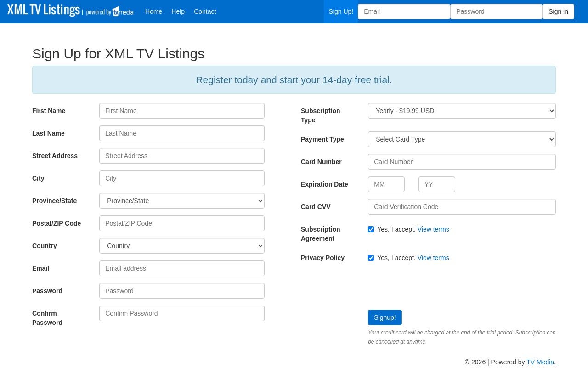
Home (154, 11)
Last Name (48, 133)
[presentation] (371, 287)
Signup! (385, 317)
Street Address (55, 156)
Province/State (54, 201)
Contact (205, 11)
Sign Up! (341, 11)
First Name (49, 111)
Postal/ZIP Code (57, 223)
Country (45, 246)
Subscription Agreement (321, 234)
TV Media (540, 362)
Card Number (321, 162)
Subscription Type (321, 115)
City (38, 178)
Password (47, 291)
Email (41, 268)
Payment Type (322, 139)
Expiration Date (325, 184)
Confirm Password (47, 318)
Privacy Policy (323, 258)
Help (178, 11)
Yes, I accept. (408, 229)
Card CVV (316, 207)
